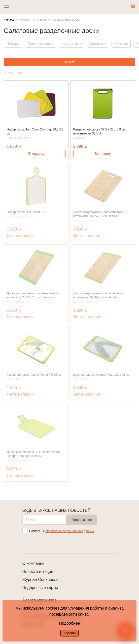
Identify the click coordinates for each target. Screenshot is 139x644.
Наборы (13, 43)
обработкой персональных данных (70, 531)
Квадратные (71, 43)
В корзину (36, 154)
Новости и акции (38, 571)
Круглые (121, 43)
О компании (33, 563)
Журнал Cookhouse (41, 580)
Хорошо (69, 633)
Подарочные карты (40, 588)
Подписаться (82, 520)
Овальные (98, 43)
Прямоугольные (41, 43)
